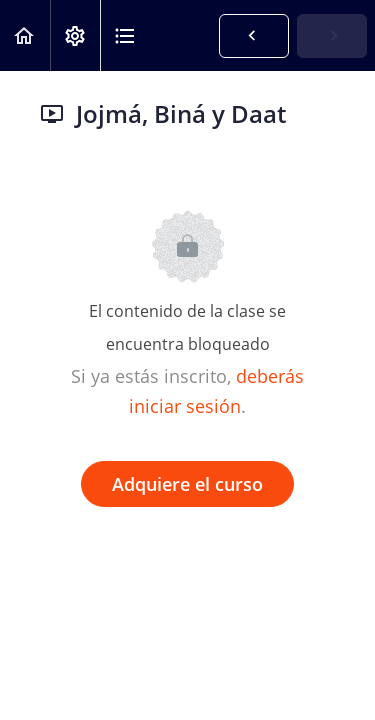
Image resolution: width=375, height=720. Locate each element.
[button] (25, 35)
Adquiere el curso (187, 484)
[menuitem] (75, 35)
